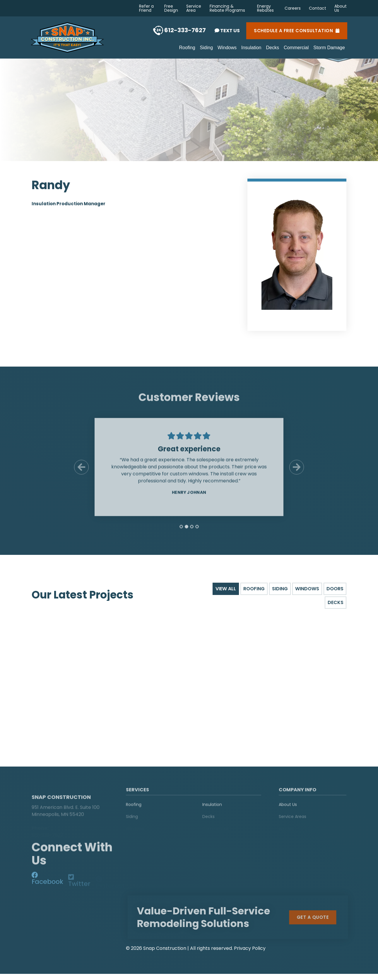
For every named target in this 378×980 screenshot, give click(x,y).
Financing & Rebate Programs (227, 8)
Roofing (187, 48)
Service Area (194, 8)
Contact (318, 8)
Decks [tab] (336, 602)
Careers (293, 8)
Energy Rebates (265, 8)
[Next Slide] (297, 471)
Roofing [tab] (254, 589)
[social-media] (47, 881)
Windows (227, 48)
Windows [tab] (307, 589)
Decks (273, 48)
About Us (341, 8)
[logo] (68, 790)
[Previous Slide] (81, 471)
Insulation (251, 48)
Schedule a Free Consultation (297, 31)
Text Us (227, 31)
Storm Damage (329, 48)
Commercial (296, 48)
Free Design (171, 8)
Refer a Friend (146, 8)
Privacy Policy (250, 947)
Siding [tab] (280, 589)
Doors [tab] (335, 589)
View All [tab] (226, 589)
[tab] (181, 531)
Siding (206, 48)
